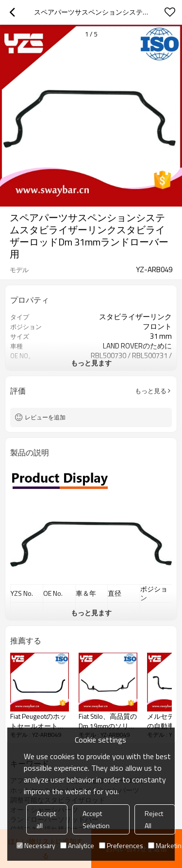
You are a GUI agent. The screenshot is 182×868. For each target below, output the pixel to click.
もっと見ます (91, 363)
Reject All (154, 819)
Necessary (36, 845)
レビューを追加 (45, 417)
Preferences (121, 845)
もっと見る (151, 391)
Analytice (77, 845)
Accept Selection (96, 819)
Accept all (46, 819)
